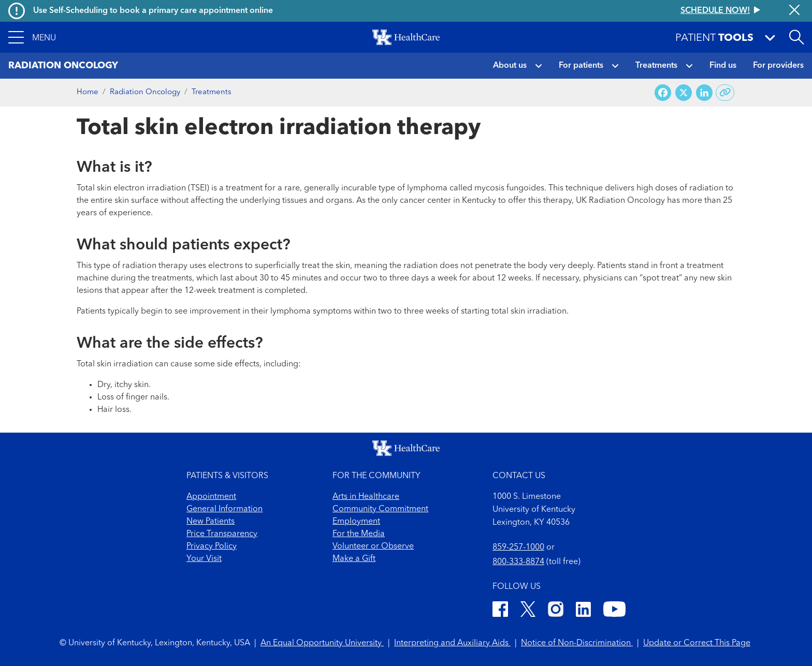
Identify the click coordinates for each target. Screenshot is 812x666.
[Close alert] (794, 11)
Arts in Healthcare (366, 497)
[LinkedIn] (583, 611)
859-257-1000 (518, 547)
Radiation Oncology (145, 92)
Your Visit (204, 559)
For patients (581, 66)
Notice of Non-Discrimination (577, 643)
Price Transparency (222, 534)
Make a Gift (354, 559)
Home (88, 92)
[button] (32, 37)
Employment (356, 522)
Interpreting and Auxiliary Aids (452, 643)
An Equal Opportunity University (322, 643)
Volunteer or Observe (373, 546)
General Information (224, 509)
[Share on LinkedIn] (704, 93)
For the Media (359, 534)
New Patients (211, 522)
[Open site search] (796, 37)
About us (510, 66)
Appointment (211, 497)
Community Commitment (380, 509)
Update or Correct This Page (697, 643)
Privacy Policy (212, 546)
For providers (778, 66)
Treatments (656, 66)
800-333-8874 (518, 562)
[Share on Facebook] (663, 93)
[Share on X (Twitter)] (684, 93)
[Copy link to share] (725, 93)
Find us (723, 66)
